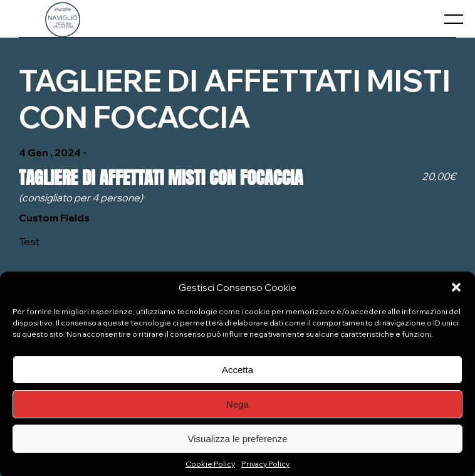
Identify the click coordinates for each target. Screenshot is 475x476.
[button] (456, 291)
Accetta (237, 373)
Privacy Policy (265, 468)
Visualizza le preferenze (238, 442)
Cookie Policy (210, 468)
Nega (237, 408)
